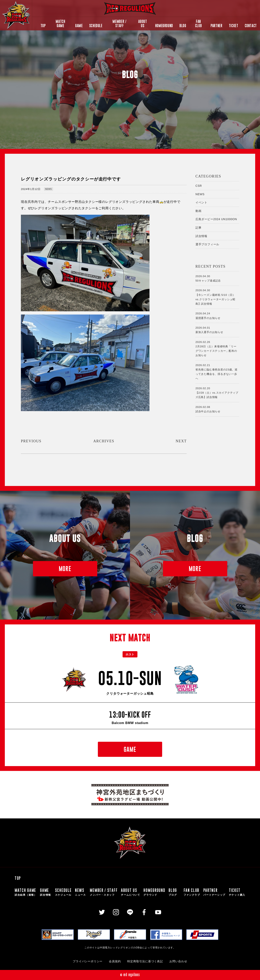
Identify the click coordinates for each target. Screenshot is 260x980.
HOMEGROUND (164, 26)
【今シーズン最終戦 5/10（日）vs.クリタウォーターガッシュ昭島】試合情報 (217, 297)
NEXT (181, 441)
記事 (199, 228)
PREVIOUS (31, 441)
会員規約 (115, 961)
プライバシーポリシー (88, 961)
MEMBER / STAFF (119, 24)
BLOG (183, 26)
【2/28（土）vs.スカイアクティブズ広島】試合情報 (217, 392)
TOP (43, 26)
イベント (201, 202)
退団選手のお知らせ (217, 315)
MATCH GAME (60, 24)
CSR (199, 186)
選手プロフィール (207, 244)
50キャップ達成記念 (217, 278)
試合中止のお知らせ (217, 409)
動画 (199, 211)
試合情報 (201, 236)
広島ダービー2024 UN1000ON (216, 219)
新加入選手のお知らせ (217, 330)
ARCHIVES (104, 441)
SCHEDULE (96, 26)
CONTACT (251, 26)
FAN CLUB (199, 24)
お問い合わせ (178, 961)
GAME (79, 26)
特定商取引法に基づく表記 (145, 961)
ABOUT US (143, 24)
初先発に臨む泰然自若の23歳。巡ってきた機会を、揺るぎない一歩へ (217, 371)
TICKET (234, 26)
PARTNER (216, 26)
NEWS (49, 189)
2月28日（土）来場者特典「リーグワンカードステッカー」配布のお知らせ (217, 348)
